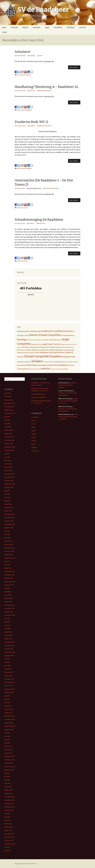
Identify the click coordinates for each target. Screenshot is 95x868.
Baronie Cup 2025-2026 (39, 397)
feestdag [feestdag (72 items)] (21, 339)
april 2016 (7, 743)
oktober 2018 (9, 649)
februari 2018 (9, 672)
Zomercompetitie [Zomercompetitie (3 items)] (54, 369)
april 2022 (7, 538)
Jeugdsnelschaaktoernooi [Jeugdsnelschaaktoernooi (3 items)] (67, 344)
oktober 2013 (9, 840)
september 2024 (10, 447)
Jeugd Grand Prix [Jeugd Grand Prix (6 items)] (36, 344)
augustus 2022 (9, 528)
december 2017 (9, 679)
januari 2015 (8, 793)
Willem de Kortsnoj (45, 126)
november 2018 (9, 645)
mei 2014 (7, 817)
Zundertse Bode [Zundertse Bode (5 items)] (63, 369)
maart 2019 (8, 632)
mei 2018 (7, 662)
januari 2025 (8, 434)
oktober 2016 (9, 723)
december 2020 (9, 571)
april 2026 (7, 393)
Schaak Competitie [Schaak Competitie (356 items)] (36, 356)
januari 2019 (8, 639)
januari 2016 (8, 753)
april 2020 (7, 592)
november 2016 (9, 719)
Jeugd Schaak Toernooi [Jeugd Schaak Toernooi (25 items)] (51, 344)
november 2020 (9, 575)
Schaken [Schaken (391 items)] (37, 361)
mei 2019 (7, 625)
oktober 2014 (9, 803)
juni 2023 (7, 494)
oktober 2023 (9, 481)
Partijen (34, 441)
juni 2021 (7, 561)
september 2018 (10, 652)
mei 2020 (7, 588)
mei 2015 (7, 780)
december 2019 (9, 605)
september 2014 (10, 807)
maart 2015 (8, 787)
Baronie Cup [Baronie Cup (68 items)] (51, 331)
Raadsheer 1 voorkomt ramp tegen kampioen (68, 385)
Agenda (25, 27)
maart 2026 (8, 397)
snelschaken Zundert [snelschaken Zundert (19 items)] (46, 365)
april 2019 (7, 629)
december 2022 (9, 514)
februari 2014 (9, 827)
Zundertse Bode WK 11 (31, 122)
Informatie (14, 27)
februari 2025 (9, 430)
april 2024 (7, 460)
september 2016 (10, 726)
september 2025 (10, 413)
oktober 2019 (9, 612)
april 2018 (7, 666)
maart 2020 (8, 595)
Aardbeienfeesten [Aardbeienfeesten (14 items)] (24, 331)
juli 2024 (7, 454)
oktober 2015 (9, 763)
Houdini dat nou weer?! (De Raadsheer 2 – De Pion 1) (68, 401)
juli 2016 (7, 733)
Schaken (32, 56)
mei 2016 (7, 740)
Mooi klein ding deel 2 (38, 394)
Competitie (36, 27)
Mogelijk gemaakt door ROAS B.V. (25, 864)
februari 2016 (9, 750)
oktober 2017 (9, 686)
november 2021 (9, 551)
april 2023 (7, 501)
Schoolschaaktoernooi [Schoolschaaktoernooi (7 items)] (60, 362)
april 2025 (7, 423)
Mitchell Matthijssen (45, 91)
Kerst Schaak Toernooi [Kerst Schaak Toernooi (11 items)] (53, 347)
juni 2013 (7, 847)
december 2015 (9, 756)
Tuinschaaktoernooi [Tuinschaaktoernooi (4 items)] (34, 369)
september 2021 (10, 558)
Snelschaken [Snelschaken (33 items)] (31, 365)
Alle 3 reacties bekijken (24, 168)
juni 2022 (7, 531)
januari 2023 (8, 511)
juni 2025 (7, 417)
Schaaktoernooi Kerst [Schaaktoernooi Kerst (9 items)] (24, 362)
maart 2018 (8, 669)
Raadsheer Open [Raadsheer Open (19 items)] (46, 352)
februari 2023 (9, 507)
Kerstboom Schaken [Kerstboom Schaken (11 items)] (38, 347)
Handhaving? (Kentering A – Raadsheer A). (47, 87)
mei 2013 (7, 851)
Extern (33, 420)
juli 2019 (7, 618)
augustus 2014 (9, 810)
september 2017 (10, 689)
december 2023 (9, 474)
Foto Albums (58, 27)
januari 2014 (8, 830)
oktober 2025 (9, 410)
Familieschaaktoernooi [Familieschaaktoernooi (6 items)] (68, 335)
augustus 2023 (9, 487)
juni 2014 (7, 814)
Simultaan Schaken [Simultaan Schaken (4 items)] (72, 362)
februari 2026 (9, 400)
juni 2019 (7, 622)
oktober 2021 (9, 555)
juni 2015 (7, 777)
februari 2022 (9, 544)
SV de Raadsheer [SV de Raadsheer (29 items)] (62, 365)
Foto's (33, 424)
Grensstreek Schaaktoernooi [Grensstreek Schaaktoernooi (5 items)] (34, 340)
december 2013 (9, 834)
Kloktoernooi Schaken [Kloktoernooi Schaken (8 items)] (24, 350)
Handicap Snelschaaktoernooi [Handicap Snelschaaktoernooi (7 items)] (52, 340)
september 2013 (10, 844)
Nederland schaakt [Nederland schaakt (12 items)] (38, 350)
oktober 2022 (9, 521)
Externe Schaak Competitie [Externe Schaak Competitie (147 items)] (45, 335)
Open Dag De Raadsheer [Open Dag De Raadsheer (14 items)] (54, 350)
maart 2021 (8, 568)
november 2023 (9, 477)
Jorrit (41, 56)
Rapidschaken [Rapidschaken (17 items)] (59, 352)
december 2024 (9, 437)
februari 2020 (9, 598)
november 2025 (9, 407)
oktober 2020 (9, 578)
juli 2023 (7, 491)
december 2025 (9, 403)
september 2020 (10, 581)
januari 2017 (8, 713)
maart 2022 (8, 541)
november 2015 (9, 760)
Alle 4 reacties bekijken (24, 110)
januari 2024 (8, 471)
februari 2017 (9, 709)
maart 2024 (8, 464)
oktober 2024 (9, 444)
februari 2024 (9, 467)
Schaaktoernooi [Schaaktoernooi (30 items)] (68, 357)
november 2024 (9, 440)
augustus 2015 (9, 770)
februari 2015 (9, 790)
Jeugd (47, 27)
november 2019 (9, 608)
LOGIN (4, 32)
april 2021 (7, 565)
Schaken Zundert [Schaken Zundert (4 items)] (48, 362)
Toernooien (35, 451)
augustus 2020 (9, 585)
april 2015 (7, 783)
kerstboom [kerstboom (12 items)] (27, 347)
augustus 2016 (9, 729)
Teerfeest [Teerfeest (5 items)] (72, 365)
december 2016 (9, 716)
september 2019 (10, 615)
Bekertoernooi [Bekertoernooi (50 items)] (65, 331)
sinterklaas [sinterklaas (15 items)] (21, 365)
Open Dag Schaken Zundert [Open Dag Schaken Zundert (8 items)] (31, 353)
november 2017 (9, 682)
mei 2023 (7, 497)
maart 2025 (8, 427)
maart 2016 (8, 746)
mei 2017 (7, 699)
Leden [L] (82, 27)
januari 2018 (8, 676)
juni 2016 (7, 736)
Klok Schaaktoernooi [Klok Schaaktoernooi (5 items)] (68, 347)
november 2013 (9, 837)
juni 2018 (7, 659)
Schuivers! (23, 52)
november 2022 (9, 518)
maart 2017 (8, 706)
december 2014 (9, 797)
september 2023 (10, 484)
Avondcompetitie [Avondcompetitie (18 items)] (37, 331)
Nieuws (34, 437)
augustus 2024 (9, 450)
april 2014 (7, 820)
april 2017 (7, 703)
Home (4, 27)
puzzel (33, 444)
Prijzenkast (71, 27)
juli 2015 (7, 773)
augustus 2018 (9, 655)
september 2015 (10, 766)
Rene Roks (42, 223)
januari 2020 (8, 602)
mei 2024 (7, 457)
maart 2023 (8, 504)
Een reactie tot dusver (24, 75)
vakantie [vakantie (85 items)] (45, 368)
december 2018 (9, 642)
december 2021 (9, 548)
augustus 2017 (9, 692)
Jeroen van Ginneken (52, 188)
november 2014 (9, 800)
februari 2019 (9, 635)
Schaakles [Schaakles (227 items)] (55, 356)
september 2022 (10, 524)
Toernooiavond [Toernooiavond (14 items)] (23, 369)
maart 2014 (8, 824)
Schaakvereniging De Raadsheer (39, 220)
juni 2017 (7, 696)
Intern (33, 427)
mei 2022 (7, 534)
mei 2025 (7, 420)
